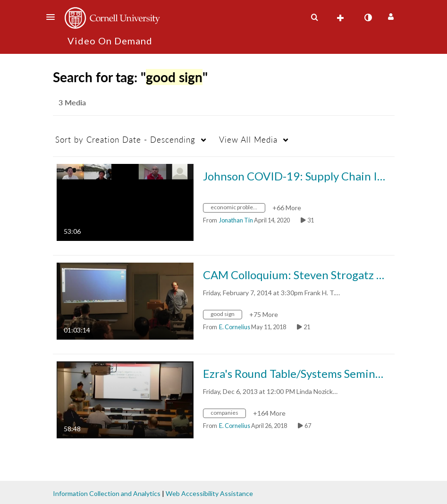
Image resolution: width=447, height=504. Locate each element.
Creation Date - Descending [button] (125, 140)
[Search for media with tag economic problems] (238, 209)
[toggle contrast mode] (368, 17)
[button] (53, 17)
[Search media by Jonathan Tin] (236, 220)
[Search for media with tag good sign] (226, 315)
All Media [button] (248, 140)
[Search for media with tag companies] (228, 414)
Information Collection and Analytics (107, 493)
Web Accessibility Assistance (209, 493)
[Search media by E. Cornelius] (235, 327)
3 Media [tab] (72, 102)
